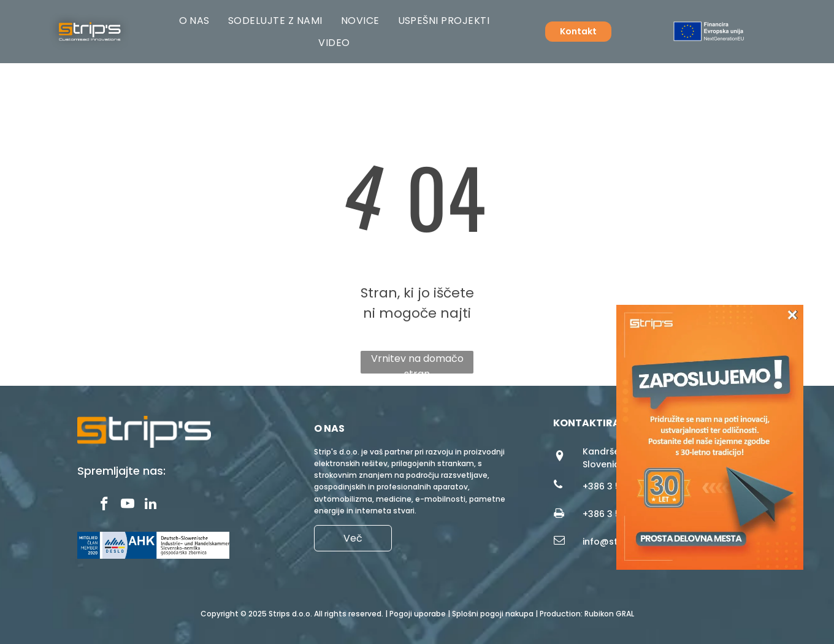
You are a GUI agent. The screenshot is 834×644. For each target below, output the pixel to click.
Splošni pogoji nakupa (493, 614)
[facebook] (104, 505)
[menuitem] (194, 21)
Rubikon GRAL (609, 614)
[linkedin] (151, 505)
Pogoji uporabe (418, 614)
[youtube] (127, 505)
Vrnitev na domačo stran (417, 362)
